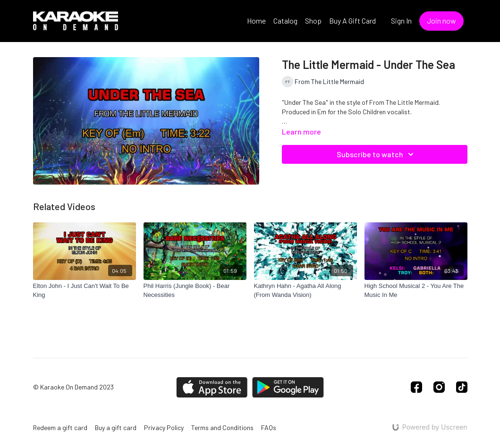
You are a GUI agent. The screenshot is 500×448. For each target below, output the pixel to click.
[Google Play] (288, 387)
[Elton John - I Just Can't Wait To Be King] (85, 291)
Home (256, 21)
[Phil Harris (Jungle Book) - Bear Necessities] (195, 291)
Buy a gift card (116, 427)
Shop (313, 21)
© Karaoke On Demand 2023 (73, 387)
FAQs (269, 427)
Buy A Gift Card (352, 21)
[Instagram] (439, 387)
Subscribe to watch (377, 154)
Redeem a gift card (60, 427)
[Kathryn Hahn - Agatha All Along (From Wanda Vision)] (305, 291)
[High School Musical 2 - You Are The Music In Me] (416, 291)
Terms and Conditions (222, 427)
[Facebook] (416, 387)
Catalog (285, 21)
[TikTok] (462, 387)
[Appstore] (212, 387)
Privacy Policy (164, 427)
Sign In (401, 21)
